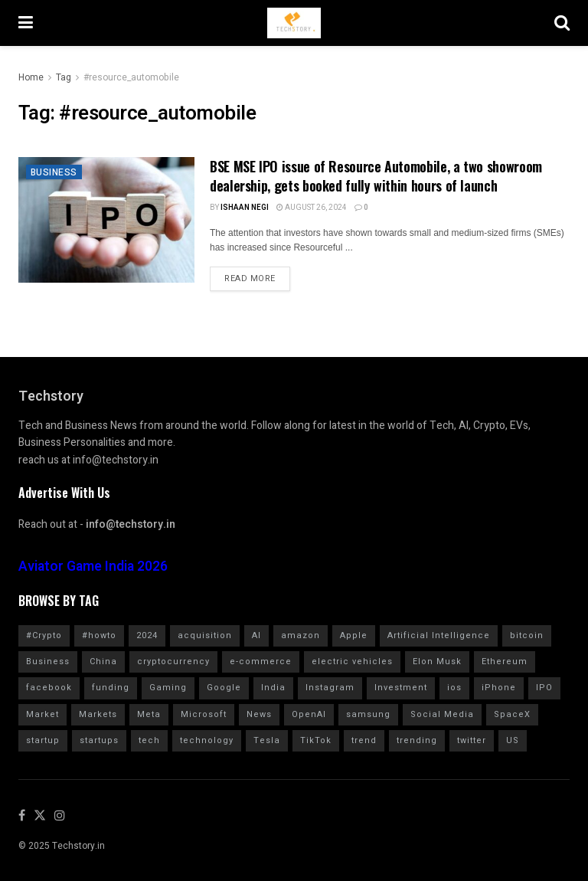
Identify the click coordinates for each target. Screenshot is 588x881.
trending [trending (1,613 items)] (417, 740)
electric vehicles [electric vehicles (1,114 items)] (352, 662)
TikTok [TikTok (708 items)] (316, 740)
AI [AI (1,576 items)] (256, 635)
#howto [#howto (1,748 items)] (99, 635)
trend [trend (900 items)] (364, 740)
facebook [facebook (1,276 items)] (49, 688)
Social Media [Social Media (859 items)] (442, 714)
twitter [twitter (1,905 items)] (472, 740)
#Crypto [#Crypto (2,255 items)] (44, 635)
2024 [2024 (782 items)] (147, 635)
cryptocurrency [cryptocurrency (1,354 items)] (173, 662)
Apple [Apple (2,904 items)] (354, 635)
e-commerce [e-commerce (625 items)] (261, 662)
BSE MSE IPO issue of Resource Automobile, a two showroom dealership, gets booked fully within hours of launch (376, 176)
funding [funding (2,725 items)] (111, 688)
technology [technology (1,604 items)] (207, 740)
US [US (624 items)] (513, 740)
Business (54, 172)
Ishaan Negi (245, 208)
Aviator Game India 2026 (93, 567)
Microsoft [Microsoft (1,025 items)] (204, 714)
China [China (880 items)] (103, 662)
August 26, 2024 (312, 208)
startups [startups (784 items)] (99, 740)
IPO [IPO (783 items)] (544, 688)
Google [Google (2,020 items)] (224, 688)
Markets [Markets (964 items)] (98, 714)
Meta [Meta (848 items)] (149, 714)
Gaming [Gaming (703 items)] (168, 688)
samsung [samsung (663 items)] (368, 714)
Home (31, 77)
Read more (250, 278)
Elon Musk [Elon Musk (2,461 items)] (437, 662)
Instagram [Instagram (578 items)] (330, 688)
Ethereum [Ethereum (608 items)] (505, 662)
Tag (64, 77)
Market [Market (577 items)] (42, 714)
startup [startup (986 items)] (43, 740)
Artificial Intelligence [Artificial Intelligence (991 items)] (439, 635)
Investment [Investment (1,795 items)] (401, 688)
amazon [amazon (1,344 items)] (301, 635)
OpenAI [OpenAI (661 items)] (309, 714)
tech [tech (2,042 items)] (149, 740)
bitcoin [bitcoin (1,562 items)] (527, 635)
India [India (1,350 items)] (273, 688)
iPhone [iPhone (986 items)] (499, 688)
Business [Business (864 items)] (48, 662)
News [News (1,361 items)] (259, 714)
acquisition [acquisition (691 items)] (205, 635)
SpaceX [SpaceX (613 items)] (512, 714)
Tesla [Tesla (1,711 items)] (267, 740)
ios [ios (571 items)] (454, 688)
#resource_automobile (131, 77)
